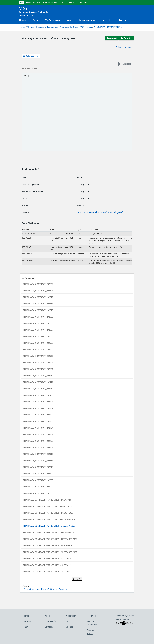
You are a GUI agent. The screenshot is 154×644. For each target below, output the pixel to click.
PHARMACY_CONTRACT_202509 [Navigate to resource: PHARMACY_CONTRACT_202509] (38, 317)
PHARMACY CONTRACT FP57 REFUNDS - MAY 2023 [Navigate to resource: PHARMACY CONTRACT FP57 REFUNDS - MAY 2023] (47, 500)
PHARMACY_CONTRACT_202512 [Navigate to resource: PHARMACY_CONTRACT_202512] (38, 297)
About (106, 20)
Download (112, 38)
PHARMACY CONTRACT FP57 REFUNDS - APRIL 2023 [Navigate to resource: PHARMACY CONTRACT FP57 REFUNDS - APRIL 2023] (47, 506)
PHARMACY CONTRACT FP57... (108, 27)
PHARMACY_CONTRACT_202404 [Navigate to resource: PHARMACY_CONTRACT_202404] (38, 428)
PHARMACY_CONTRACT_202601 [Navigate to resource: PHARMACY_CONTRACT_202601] (38, 291)
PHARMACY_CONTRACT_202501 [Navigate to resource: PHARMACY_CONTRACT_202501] (38, 369)
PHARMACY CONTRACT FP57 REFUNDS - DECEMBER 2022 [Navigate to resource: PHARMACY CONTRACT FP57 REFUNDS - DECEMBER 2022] (50, 532)
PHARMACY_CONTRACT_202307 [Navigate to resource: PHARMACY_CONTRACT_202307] (38, 487)
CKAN (131, 616)
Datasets (27, 621)
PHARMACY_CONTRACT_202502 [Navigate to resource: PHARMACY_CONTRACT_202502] (38, 362)
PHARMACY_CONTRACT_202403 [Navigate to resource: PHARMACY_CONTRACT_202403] (38, 434)
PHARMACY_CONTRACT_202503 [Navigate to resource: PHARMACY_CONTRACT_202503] (38, 356)
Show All (77, 579)
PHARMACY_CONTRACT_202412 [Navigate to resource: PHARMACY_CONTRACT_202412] (38, 376)
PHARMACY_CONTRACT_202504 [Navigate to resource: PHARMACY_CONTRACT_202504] (38, 349)
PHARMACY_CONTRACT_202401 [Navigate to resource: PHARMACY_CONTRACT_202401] (38, 448)
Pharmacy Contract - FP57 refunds (76, 27)
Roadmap (91, 616)
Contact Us (49, 627)
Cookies (69, 627)
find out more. (82, 2)
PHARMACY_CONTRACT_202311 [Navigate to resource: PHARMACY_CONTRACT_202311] (38, 461)
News (70, 20)
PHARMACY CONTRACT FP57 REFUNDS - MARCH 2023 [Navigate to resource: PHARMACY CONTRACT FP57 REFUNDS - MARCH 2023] (48, 513)
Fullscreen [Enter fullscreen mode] (125, 64)
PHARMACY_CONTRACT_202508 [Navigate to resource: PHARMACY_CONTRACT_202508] (38, 323)
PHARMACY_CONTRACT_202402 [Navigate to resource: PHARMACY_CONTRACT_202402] (38, 441)
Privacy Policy (50, 621)
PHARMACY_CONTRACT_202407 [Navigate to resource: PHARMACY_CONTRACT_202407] (38, 408)
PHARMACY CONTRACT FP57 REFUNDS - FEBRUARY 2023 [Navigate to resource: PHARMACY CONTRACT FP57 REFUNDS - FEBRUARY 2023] (50, 519)
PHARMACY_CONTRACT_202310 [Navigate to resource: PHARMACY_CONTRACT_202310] (38, 467)
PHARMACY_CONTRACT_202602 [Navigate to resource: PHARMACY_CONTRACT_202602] (38, 284)
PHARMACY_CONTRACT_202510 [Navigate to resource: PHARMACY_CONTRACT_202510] (38, 310)
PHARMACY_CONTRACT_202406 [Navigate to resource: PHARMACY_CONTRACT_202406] (38, 415)
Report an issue (124, 47)
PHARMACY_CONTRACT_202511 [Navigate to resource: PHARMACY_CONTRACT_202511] (38, 304)
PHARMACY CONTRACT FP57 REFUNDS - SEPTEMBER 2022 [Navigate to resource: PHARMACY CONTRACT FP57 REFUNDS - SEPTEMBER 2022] (50, 552)
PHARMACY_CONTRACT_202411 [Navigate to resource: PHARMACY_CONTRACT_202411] (38, 382)
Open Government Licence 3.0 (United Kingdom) (100, 212)
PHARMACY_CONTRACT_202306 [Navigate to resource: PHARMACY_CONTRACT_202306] (38, 493)
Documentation (88, 20)
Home (22, 20)
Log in (122, 20)
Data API (126, 38)
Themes (31, 27)
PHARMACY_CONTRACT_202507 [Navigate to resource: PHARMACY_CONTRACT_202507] (38, 330)
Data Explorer (31, 56)
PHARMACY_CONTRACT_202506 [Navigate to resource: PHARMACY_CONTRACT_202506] (38, 336)
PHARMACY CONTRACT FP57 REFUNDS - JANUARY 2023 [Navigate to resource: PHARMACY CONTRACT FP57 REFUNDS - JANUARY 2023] (49, 526)
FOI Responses (52, 20)
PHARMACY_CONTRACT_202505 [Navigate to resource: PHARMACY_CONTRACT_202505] (38, 343)
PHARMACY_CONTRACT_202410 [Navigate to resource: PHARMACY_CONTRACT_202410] (38, 389)
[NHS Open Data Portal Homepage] (34, 11)
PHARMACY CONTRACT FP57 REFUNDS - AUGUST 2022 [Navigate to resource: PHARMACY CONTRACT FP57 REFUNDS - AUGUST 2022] (49, 559)
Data (35, 20)
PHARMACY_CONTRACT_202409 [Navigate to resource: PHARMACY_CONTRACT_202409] (38, 395)
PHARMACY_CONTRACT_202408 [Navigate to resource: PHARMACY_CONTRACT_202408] (38, 402)
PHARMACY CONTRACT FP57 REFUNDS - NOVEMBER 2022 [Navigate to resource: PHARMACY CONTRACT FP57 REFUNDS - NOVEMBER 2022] (50, 539)
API (67, 621)
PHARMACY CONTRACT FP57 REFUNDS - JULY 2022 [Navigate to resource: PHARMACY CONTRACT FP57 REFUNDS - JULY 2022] (47, 565)
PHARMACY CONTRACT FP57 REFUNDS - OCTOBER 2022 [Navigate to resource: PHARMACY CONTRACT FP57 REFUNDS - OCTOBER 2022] (49, 546)
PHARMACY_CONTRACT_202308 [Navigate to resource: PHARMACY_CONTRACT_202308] (38, 480)
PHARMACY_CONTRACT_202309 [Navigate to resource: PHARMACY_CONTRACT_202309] (38, 474)
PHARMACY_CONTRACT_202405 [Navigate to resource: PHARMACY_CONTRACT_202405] (38, 421)
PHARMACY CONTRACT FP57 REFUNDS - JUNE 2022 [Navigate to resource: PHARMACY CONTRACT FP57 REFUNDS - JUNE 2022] (47, 572)
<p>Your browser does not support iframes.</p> (77, 112)
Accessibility (71, 616)
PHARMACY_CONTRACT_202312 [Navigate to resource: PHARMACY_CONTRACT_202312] (38, 454)
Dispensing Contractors (47, 27)
